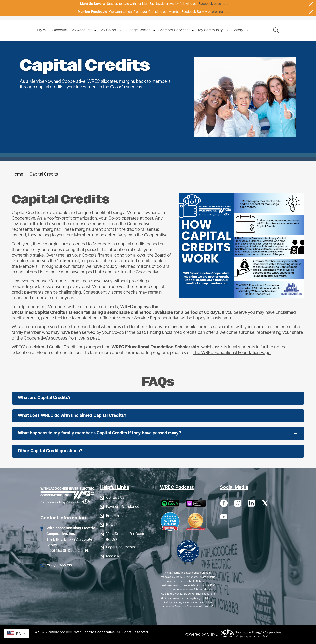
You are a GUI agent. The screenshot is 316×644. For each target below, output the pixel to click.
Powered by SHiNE (201, 635)
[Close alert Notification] (311, 4)
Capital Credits (44, 175)
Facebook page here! (214, 4)
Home (17, 175)
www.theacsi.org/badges (188, 598)
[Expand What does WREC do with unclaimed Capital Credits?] (158, 416)
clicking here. (222, 12)
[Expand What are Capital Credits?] (158, 398)
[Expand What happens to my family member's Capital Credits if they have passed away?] (158, 433)
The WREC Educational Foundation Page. (232, 353)
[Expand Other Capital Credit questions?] (158, 451)
